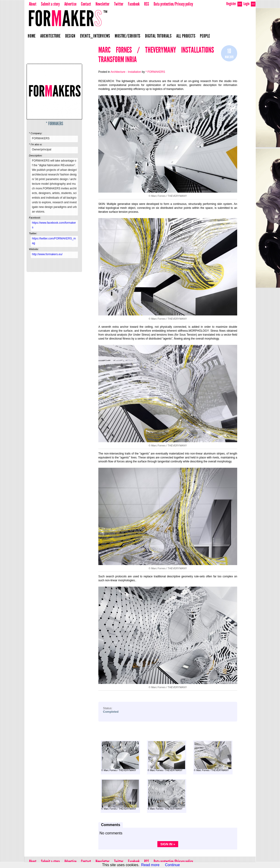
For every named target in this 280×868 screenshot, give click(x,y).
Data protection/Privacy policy (173, 4)
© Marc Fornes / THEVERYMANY (120, 756)
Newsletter (103, 4)
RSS (147, 4)
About (33, 4)
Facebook (134, 4)
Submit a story (50, 4)
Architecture (50, 36)
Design (70, 36)
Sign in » (168, 844)
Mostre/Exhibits (128, 36)
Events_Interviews (95, 36)
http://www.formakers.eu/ (47, 254)
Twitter (119, 4)
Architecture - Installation (126, 72)
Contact (86, 4)
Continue (172, 865)
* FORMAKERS (54, 124)
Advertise (70, 4)
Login (249, 4)
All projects (186, 36)
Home (32, 36)
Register (234, 4)
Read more (150, 865)
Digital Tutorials (158, 36)
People (205, 36)
